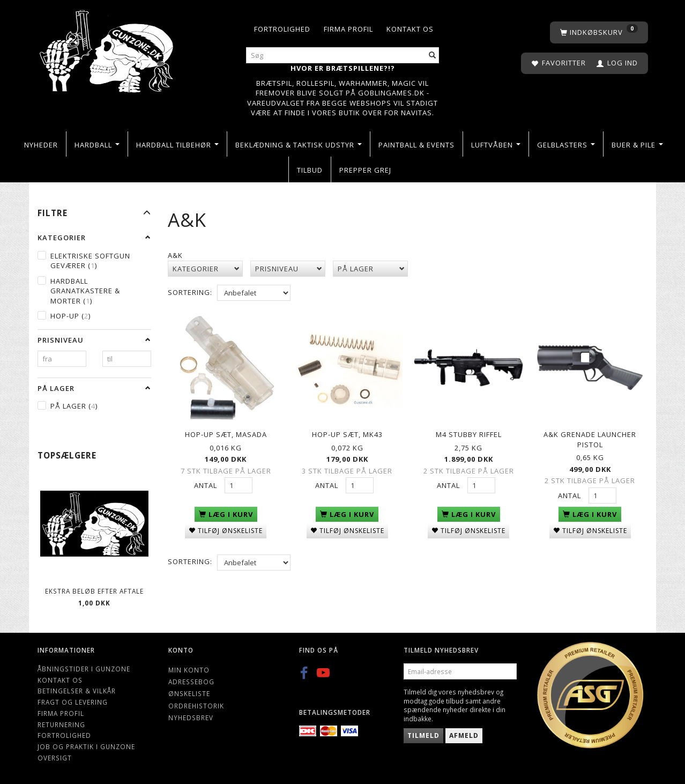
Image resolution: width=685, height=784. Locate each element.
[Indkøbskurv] (599, 32)
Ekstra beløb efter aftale (94, 591)
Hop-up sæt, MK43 (347, 433)
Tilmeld (423, 735)
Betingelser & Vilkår (77, 691)
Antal (207, 484)
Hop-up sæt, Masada (226, 433)
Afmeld (464, 735)
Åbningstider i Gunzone (84, 669)
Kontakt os (410, 29)
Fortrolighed (282, 29)
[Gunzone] (107, 49)
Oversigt (55, 758)
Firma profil (348, 29)
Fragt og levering (73, 702)
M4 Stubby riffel (469, 433)
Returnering (61, 724)
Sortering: (190, 292)
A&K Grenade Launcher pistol (590, 438)
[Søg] (433, 56)
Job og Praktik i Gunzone (86, 746)
